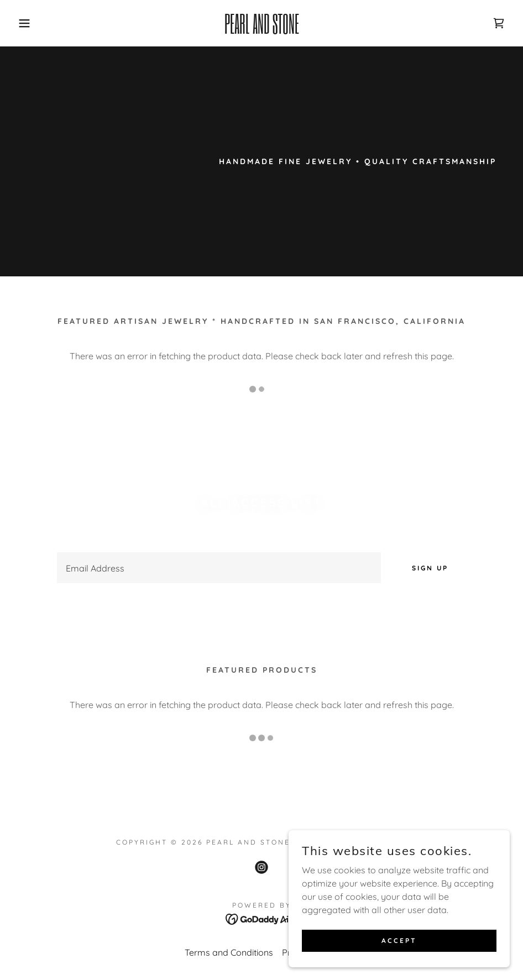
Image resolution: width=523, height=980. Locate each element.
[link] (262, 30)
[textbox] (219, 568)
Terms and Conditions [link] (229, 952)
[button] (26, 23)
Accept (399, 940)
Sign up (430, 568)
